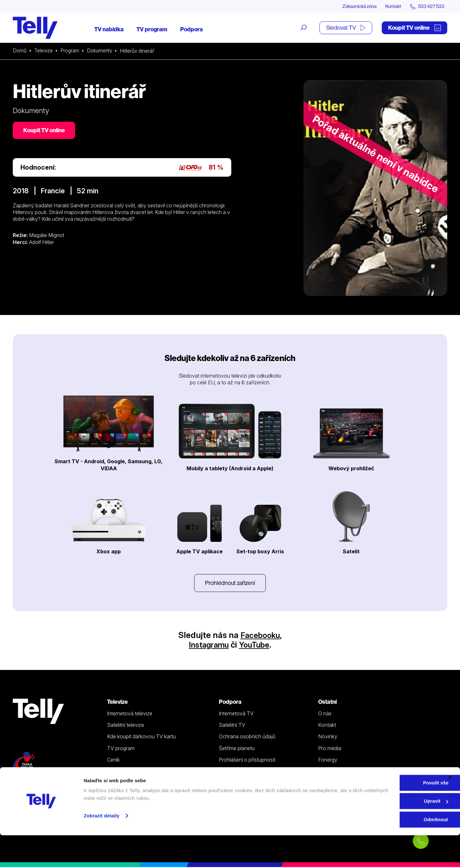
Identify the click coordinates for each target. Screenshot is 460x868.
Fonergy (328, 761)
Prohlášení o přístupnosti (247, 761)
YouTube (257, 645)
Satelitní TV (232, 726)
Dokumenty (102, 51)
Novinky (328, 737)
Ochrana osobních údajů (247, 737)
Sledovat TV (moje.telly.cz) (138, 772)
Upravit (391, 834)
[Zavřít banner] (450, 810)
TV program (152, 30)
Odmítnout (390, 852)
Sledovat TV (346, 28)
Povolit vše (390, 815)
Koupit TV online (414, 28)
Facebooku (260, 636)
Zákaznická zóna (354, 6)
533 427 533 (31, 789)
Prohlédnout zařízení (230, 584)
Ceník (113, 761)
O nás (325, 714)
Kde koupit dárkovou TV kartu (141, 737)
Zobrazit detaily (102, 848)
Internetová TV (236, 714)
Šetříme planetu (237, 749)
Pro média (330, 749)
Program (71, 51)
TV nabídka (109, 30)
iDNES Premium (336, 772)
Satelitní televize (126, 726)
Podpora (192, 30)
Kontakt (390, 6)
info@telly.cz (31, 798)
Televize (44, 51)
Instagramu (207, 645)
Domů (20, 51)
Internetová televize (130, 714)
